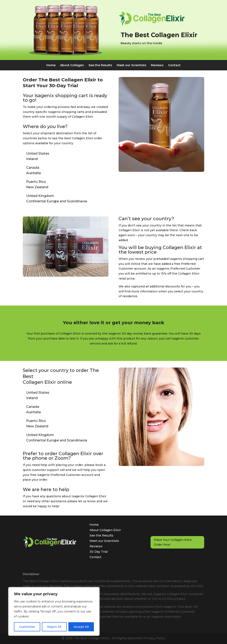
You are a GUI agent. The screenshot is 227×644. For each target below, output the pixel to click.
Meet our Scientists (132, 65)
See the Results (100, 65)
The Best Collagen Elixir (92, 638)
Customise (27, 627)
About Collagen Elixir (105, 530)
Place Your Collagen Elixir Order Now (173, 542)
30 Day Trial (99, 552)
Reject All (54, 627)
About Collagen (72, 65)
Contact (174, 65)
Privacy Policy (155, 638)
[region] (54, 611)
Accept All (81, 627)
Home (51, 65)
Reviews (157, 65)
